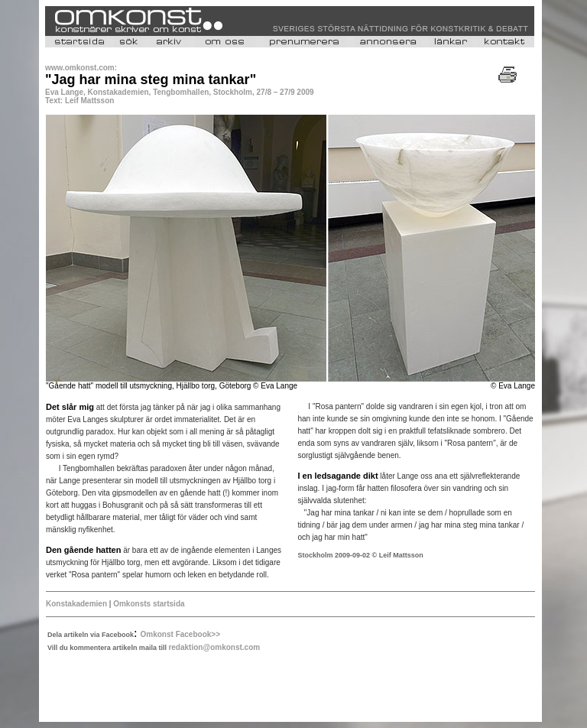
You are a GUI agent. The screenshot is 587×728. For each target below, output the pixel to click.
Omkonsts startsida (149, 604)
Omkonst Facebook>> (180, 634)
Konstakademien (76, 604)
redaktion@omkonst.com (214, 647)
